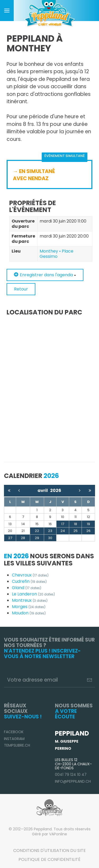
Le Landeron (33, 594)
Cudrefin (29, 581)
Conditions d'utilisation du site (49, 850)
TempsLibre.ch (17, 745)
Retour (21, 289)
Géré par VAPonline (49, 834)
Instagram (14, 739)
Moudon (29, 613)
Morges (29, 607)
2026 (56, 490)
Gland (27, 588)
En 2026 (16, 556)
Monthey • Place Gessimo (56, 254)
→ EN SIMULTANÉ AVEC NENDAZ (34, 175)
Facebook (14, 732)
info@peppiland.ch (73, 781)
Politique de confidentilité (49, 859)
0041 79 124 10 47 (71, 775)
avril (44, 490)
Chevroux (30, 575)
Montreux (30, 600)
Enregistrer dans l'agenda (45, 275)
